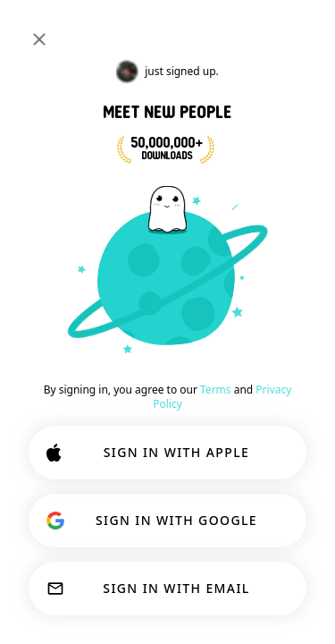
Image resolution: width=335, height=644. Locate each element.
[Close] (39, 39)
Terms (216, 390)
